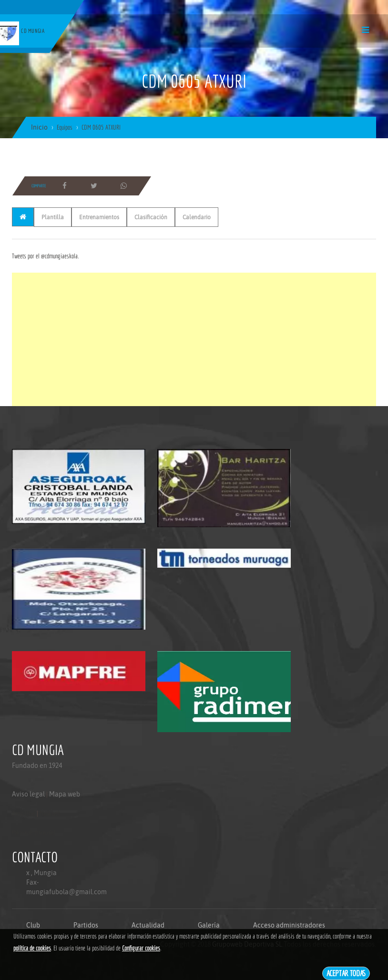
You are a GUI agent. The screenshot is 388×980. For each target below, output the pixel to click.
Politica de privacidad (34, 832)
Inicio (39, 127)
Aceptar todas (346, 973)
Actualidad (148, 925)
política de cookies (32, 948)
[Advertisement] (194, 339)
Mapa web (65, 794)
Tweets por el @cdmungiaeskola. (45, 256)
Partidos (86, 925)
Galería (209, 925)
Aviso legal (28, 794)
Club (33, 925)
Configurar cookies (141, 948)
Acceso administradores (289, 925)
